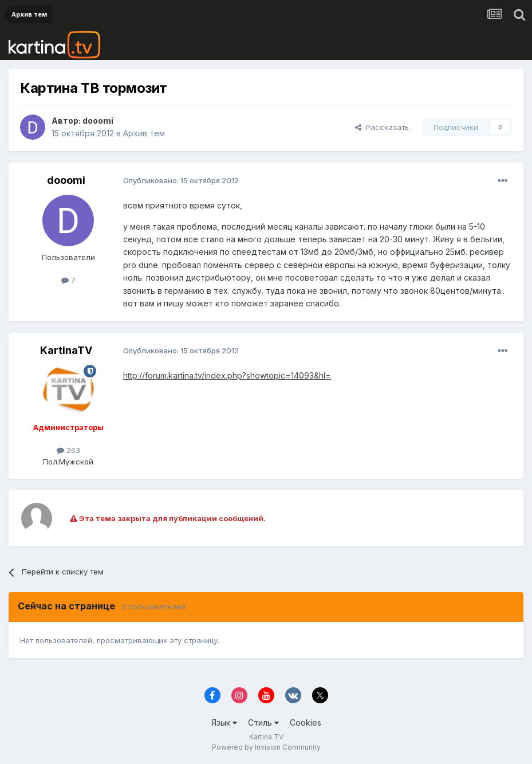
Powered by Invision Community (266, 747)
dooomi (98, 121)
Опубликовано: (181, 180)
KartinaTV (66, 350)
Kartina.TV (266, 737)
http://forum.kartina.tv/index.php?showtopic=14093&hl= (227, 375)
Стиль (263, 722)
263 (68, 450)
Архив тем (144, 133)
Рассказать (382, 127)
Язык (224, 722)
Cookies (306, 722)
